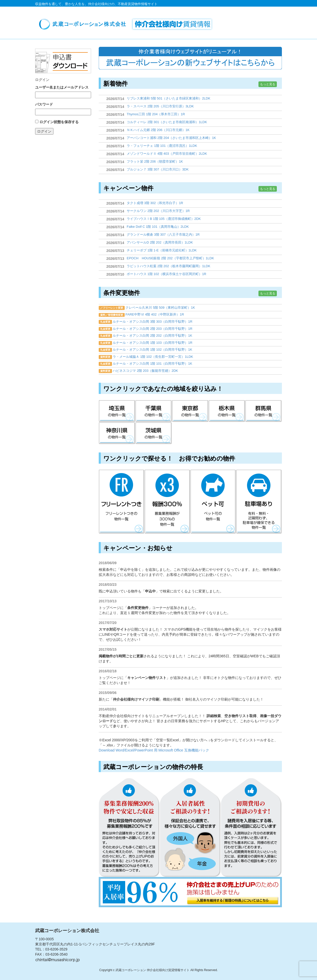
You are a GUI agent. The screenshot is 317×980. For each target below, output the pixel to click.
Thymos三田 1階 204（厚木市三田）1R (156, 114)
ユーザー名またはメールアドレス (62, 87)
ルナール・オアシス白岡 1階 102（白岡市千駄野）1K (152, 350)
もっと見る (268, 84)
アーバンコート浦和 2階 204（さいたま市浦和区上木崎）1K (171, 138)
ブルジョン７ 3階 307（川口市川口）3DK (158, 169)
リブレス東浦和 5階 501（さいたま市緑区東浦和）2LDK (169, 98)
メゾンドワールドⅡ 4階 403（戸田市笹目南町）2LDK (167, 154)
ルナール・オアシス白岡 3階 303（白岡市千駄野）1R (153, 322)
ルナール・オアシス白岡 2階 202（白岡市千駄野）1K (152, 336)
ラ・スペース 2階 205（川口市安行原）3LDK (160, 106)
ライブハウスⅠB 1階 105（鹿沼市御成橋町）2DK (164, 219)
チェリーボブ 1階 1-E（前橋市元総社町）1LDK (162, 250)
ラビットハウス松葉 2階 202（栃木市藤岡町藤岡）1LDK (169, 266)
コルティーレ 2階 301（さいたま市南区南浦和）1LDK (167, 122)
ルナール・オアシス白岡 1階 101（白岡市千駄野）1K (152, 364)
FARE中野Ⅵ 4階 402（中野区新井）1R (155, 314)
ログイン (44, 131)
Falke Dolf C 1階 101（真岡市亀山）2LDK (158, 227)
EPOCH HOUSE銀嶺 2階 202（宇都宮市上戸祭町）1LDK (170, 258)
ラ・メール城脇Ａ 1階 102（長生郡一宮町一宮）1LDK (153, 357)
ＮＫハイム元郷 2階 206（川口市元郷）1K (158, 130)
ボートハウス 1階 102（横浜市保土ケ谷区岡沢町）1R (167, 274)
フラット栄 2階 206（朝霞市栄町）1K (155, 161)
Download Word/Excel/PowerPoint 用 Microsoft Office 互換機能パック (154, 750)
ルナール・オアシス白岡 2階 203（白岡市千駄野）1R (153, 329)
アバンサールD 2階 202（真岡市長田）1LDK (160, 242)
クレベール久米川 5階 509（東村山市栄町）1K (160, 308)
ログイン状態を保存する (59, 122)
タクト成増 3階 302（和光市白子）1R (155, 203)
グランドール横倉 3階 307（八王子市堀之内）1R (163, 235)
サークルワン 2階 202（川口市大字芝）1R (158, 211)
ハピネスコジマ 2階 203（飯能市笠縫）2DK (145, 371)
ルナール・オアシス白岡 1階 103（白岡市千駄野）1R (153, 343)
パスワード (44, 104)
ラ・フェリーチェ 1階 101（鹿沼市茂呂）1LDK (162, 146)
